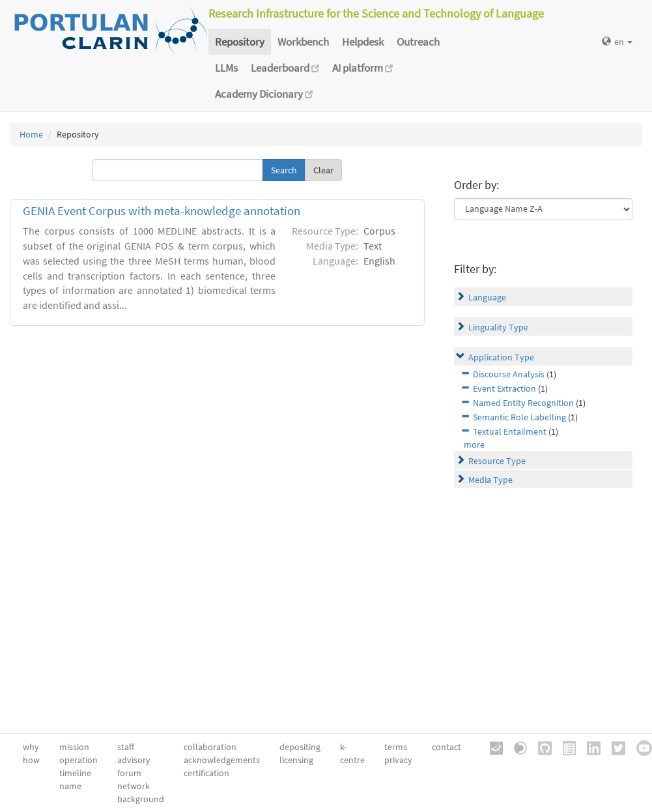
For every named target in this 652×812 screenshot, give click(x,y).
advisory (134, 760)
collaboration (210, 747)
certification (206, 773)
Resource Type (497, 461)
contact (446, 747)
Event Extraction (504, 388)
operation (78, 760)
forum (129, 773)
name (70, 786)
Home (31, 134)
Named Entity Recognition (523, 403)
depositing (300, 747)
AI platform (362, 68)
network (134, 786)
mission (74, 747)
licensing (296, 760)
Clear (323, 170)
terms (396, 747)
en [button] (617, 42)
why (31, 747)
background (141, 799)
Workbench (303, 42)
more (474, 444)
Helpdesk (363, 42)
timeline (75, 773)
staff (126, 747)
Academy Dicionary (264, 94)
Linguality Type (498, 327)
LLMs (226, 68)
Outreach (418, 42)
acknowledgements (222, 760)
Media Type (490, 480)
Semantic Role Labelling (519, 417)
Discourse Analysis (509, 374)
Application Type (501, 357)
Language (487, 297)
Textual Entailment (510, 431)
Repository (240, 42)
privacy (398, 760)
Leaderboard (285, 68)
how (31, 760)
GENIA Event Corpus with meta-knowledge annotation (162, 211)
